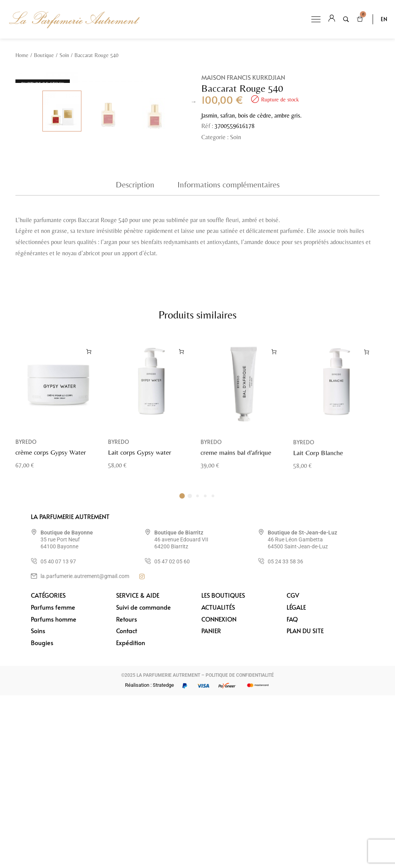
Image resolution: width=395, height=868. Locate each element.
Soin (64, 55)
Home (22, 55)
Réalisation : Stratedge (149, 858)
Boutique (44, 55)
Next (194, 194)
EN (384, 19)
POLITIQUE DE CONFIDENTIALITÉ (240, 848)
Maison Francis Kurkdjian (243, 77)
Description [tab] (135, 357)
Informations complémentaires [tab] (229, 357)
